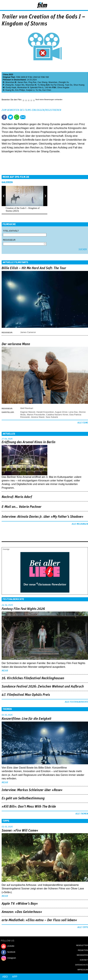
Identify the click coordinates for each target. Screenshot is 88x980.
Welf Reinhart (27, 408)
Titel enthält (11, 231)
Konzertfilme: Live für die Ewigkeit (26, 719)
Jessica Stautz (38, 417)
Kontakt (84, 960)
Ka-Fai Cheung (57, 85)
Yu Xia (38, 90)
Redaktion (83, 950)
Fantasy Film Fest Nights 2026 (23, 609)
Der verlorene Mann (16, 344)
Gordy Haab (11, 87)
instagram (12, 958)
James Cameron (28, 332)
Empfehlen (23, 117)
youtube (11, 946)
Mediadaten (82, 955)
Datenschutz (82, 965)
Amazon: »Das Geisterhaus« (22, 912)
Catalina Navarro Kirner (57, 415)
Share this (4, 117)
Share (17, 117)
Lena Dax (73, 412)
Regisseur (9, 240)
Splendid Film (36, 87)
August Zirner (61, 412)
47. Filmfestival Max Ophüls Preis (26, 695)
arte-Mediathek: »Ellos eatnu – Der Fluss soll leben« (39, 920)
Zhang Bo (9, 85)
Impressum (83, 970)
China (5, 75)
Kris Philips (20, 90)
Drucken (29, 117)
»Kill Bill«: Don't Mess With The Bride (29, 807)
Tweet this (10, 117)
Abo (5, 977)
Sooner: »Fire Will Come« (20, 831)
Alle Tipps (83, 927)
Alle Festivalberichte (76, 702)
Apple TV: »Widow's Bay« (20, 904)
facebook (11, 952)
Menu (4, 5)
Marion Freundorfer (36, 415)
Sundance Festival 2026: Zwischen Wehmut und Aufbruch (43, 687)
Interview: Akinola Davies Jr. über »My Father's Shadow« (43, 517)
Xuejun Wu (20, 85)
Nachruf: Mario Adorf (17, 497)
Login (77, 6)
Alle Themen (82, 814)
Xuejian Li (30, 90)
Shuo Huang (79, 85)
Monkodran (22, 87)
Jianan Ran (22, 82)
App (15, 977)
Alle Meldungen (80, 524)
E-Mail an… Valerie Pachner (22, 507)
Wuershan (10, 82)
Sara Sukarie (52, 417)
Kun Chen (47, 90)
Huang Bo (10, 90)
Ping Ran (32, 82)
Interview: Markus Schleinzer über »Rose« (32, 790)
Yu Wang (41, 85)
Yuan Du (69, 85)
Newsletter (82, 945)
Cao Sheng (42, 82)
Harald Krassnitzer (45, 412)
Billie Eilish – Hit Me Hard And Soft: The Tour (34, 268)
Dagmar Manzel (28, 412)
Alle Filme (83, 423)
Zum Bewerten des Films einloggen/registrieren (31, 110)
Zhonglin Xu (64, 82)
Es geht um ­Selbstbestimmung (23, 798)
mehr (5, 671)
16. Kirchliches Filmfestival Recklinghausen (33, 678)
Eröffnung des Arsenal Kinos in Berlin (28, 442)
